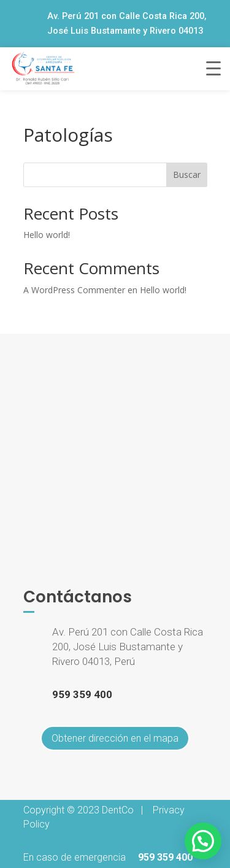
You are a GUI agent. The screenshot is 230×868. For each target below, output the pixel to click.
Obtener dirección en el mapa (115, 738)
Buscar (187, 175)
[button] (203, 841)
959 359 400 (165, 857)
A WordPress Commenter (74, 290)
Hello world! (47, 235)
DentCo (118, 810)
